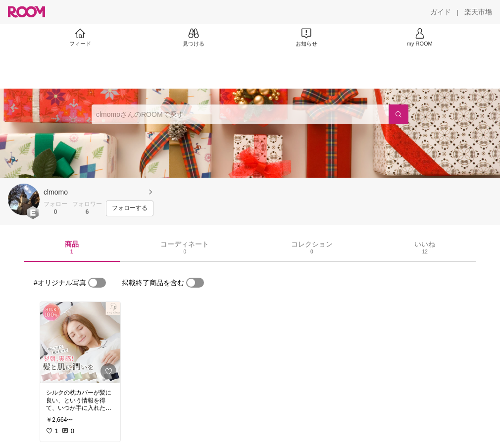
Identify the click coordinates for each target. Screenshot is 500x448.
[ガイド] (441, 12)
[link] (80, 343)
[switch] (97, 283)
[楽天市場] (478, 12)
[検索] (399, 114)
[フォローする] (130, 208)
